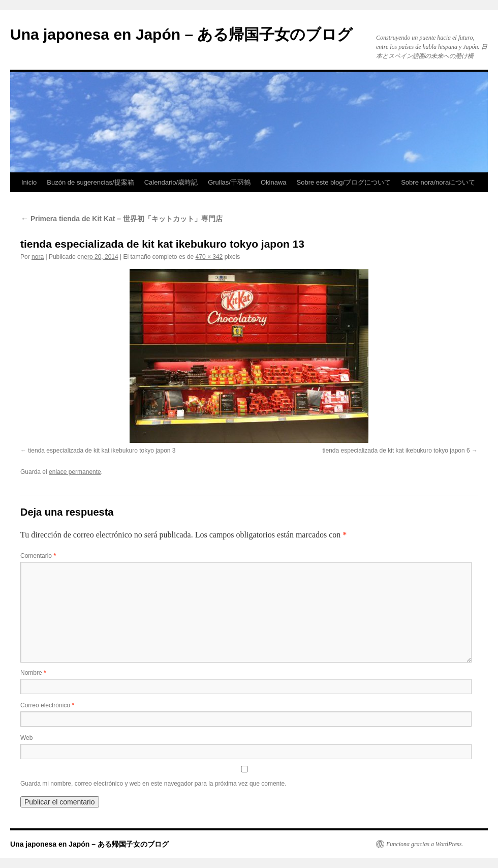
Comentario (38, 556)
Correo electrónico (47, 705)
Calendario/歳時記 (171, 182)
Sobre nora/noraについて (438, 182)
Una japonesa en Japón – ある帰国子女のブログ (181, 34)
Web (26, 738)
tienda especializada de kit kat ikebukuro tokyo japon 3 (102, 451)
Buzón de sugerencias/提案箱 (90, 182)
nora (38, 257)
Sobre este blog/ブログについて (344, 182)
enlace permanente (75, 472)
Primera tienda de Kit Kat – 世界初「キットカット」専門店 (121, 219)
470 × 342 (209, 257)
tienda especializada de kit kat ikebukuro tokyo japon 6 (396, 451)
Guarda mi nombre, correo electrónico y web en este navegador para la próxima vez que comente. (153, 784)
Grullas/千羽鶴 (229, 182)
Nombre (33, 673)
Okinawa (274, 182)
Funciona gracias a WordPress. (425, 844)
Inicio (29, 182)
